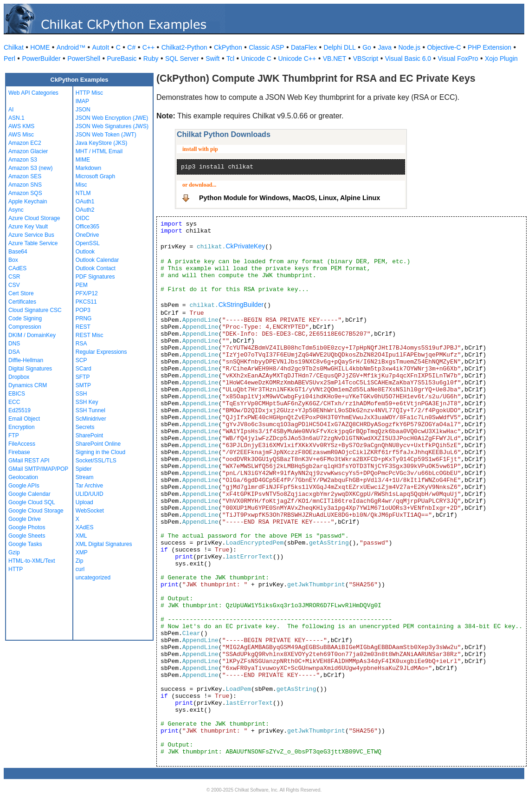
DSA (14, 352)
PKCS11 (86, 302)
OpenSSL (88, 243)
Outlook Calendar (97, 260)
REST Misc (90, 335)
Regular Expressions (101, 352)
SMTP (83, 385)
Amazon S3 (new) (30, 168)
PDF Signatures (95, 277)
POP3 (83, 310)
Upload (84, 502)
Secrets (85, 427)
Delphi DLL (339, 47)
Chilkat (14, 47)
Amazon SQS (25, 193)
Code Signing (25, 318)
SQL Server (182, 58)
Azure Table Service (33, 243)
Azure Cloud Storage (34, 218)
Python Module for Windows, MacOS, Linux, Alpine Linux (290, 198)
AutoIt (101, 47)
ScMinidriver (91, 419)
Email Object (24, 419)
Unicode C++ (297, 58)
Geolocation (23, 477)
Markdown (88, 168)
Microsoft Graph (95, 176)
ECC (14, 402)
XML (81, 536)
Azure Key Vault (28, 227)
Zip (80, 561)
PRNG (84, 318)
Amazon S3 (23, 160)
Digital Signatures (30, 369)
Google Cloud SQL (32, 502)
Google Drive (25, 519)
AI (11, 110)
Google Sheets (27, 536)
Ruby (151, 58)
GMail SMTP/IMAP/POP (38, 469)
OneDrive (87, 235)
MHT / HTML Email (99, 151)
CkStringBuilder (241, 305)
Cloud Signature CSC (35, 310)
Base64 (18, 252)
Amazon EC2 (25, 143)
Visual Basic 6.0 (408, 58)
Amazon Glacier (28, 151)
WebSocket (90, 511)
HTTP (16, 569)
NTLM (83, 193)
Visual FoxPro (458, 58)
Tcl (230, 58)
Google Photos (27, 527)
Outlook (85, 252)
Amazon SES (25, 176)
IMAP (82, 101)
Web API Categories (33, 93)
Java (385, 47)
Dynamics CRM (28, 385)
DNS (14, 344)
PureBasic (122, 58)
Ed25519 (19, 410)
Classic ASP (266, 47)
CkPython (228, 47)
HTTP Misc (89, 93)
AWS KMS (21, 126)
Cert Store (21, 293)
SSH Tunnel (90, 410)
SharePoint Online (98, 444)
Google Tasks (25, 544)
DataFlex (304, 47)
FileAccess (22, 444)
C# (131, 47)
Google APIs (24, 486)
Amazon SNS (25, 185)
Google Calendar (29, 494)
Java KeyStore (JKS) (101, 143)
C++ (148, 47)
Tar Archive (89, 486)
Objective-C (444, 47)
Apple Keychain (28, 201)
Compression (25, 327)
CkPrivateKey (245, 246)
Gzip (14, 552)
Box (13, 260)
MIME (83, 160)
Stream (85, 477)
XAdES (85, 527)
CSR (14, 277)
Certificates (22, 302)
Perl (10, 58)
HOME (40, 47)
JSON (83, 110)
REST (83, 327)
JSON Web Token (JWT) (106, 135)
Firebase (19, 452)
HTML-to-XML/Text (32, 561)
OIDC (83, 218)
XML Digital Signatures (104, 544)
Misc (81, 185)
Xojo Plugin (501, 58)
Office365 (87, 227)
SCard (84, 369)
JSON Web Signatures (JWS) (112, 126)
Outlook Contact (96, 268)
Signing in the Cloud (100, 452)
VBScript (366, 58)
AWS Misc (21, 135)
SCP (81, 360)
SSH (81, 394)
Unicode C (256, 58)
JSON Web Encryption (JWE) (112, 118)
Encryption (22, 427)
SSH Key (87, 402)
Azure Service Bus (31, 235)
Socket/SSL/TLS (96, 461)
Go (367, 47)
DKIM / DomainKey (32, 335)
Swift (212, 58)
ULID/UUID (90, 494)
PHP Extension (489, 47)
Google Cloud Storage (36, 511)
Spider (84, 469)
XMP (82, 552)
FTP (14, 435)
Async (16, 210)
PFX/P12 (87, 293)
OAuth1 (85, 201)
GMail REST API (29, 461)
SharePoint (89, 435)
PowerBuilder (41, 58)
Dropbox (19, 377)
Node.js (409, 47)
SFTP (83, 377)
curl (80, 569)
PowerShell (84, 58)
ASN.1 (16, 118)
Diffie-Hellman (26, 360)
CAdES (17, 268)
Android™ (71, 47)
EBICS (17, 394)
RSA (81, 344)
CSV (14, 285)
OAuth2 (85, 210)
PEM (82, 285)
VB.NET (335, 58)
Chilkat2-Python (184, 47)
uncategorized (93, 578)
